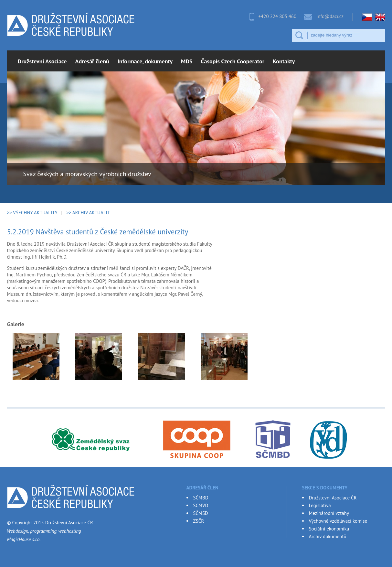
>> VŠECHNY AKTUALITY (32, 213)
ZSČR (199, 521)
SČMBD (201, 498)
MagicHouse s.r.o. (24, 539)
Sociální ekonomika (329, 529)
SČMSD (201, 513)
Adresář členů (92, 61)
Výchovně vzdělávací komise (338, 521)
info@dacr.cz (330, 16)
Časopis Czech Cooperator (233, 61)
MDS (187, 61)
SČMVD (201, 505)
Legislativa (320, 505)
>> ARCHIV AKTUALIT (88, 213)
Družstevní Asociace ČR (333, 498)
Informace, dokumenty (145, 61)
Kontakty (284, 61)
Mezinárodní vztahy (329, 513)
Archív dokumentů (328, 536)
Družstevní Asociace (42, 61)
